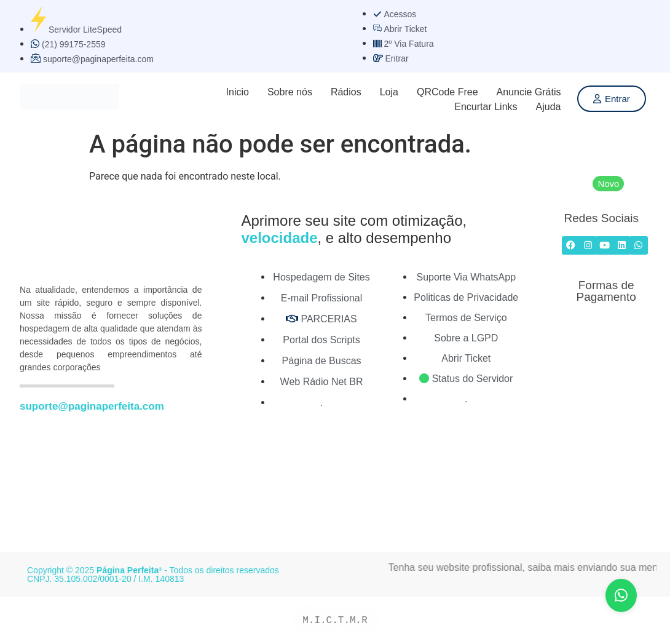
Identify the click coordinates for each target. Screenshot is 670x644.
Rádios (346, 92)
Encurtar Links (486, 107)
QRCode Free (447, 92)
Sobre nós (290, 92)
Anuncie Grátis (529, 92)
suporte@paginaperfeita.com (92, 406)
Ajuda (549, 107)
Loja (389, 92)
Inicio (238, 92)
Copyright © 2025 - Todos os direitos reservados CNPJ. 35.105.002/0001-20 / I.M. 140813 (153, 574)
